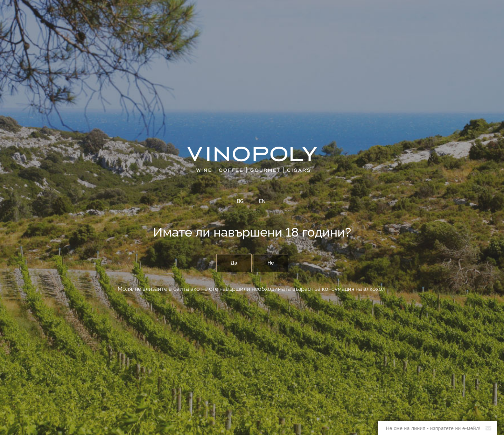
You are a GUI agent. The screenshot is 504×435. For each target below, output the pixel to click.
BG (240, 202)
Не (271, 263)
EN (262, 202)
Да (234, 263)
